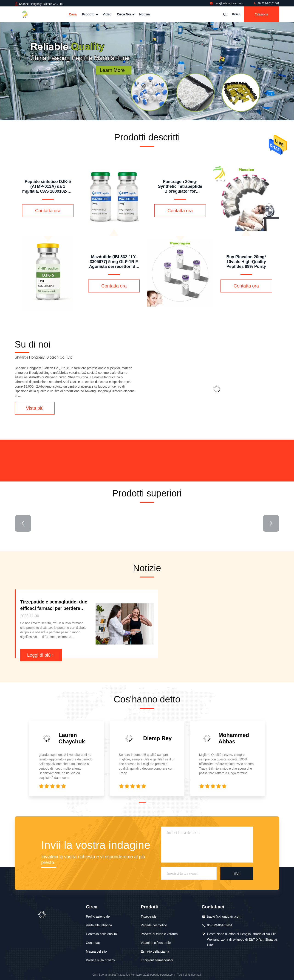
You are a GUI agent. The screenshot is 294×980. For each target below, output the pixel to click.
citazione (262, 14)
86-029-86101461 (266, 3)
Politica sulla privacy (100, 960)
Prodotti (90, 14)
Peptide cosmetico (154, 925)
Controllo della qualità (101, 934)
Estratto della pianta (155, 951)
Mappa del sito (96, 951)
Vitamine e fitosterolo (156, 943)
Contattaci (93, 943)
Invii (237, 873)
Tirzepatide (149, 916)
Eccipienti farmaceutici (157, 960)
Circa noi (125, 14)
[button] (142, 802)
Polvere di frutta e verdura (159, 934)
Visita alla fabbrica (99, 925)
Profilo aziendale (98, 916)
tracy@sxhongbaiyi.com (227, 3)
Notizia (144, 14)
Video (107, 14)
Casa (73, 14)
